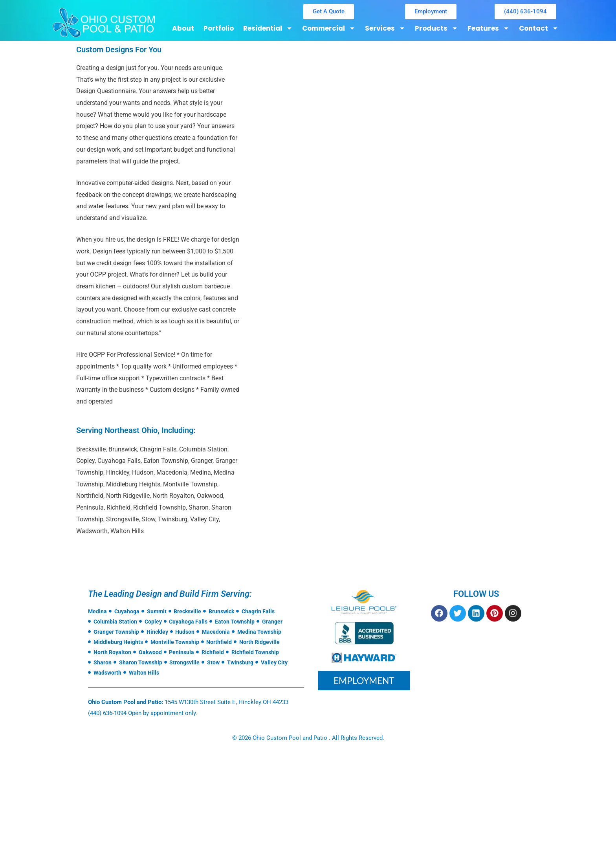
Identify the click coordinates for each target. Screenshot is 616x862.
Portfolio (219, 28)
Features (489, 28)
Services (385, 28)
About (183, 28)
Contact (539, 28)
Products (436, 28)
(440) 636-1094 (107, 713)
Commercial (329, 28)
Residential (268, 28)
